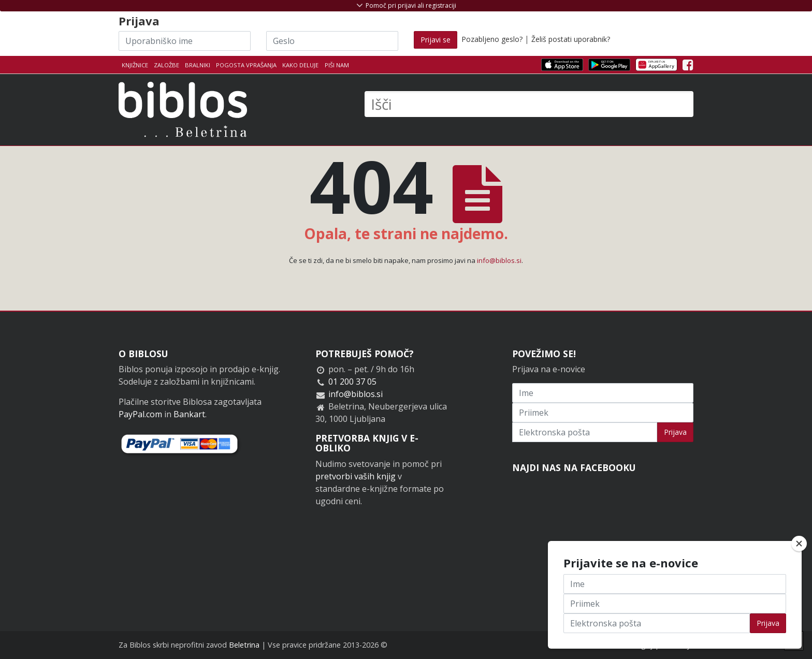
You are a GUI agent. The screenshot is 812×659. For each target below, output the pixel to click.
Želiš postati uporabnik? (571, 39)
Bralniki (198, 65)
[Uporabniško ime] (185, 41)
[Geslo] (332, 41)
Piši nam (337, 65)
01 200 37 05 (352, 382)
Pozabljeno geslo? (492, 39)
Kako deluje (300, 65)
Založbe (166, 65)
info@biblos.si (499, 260)
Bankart (189, 414)
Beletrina (244, 645)
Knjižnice (135, 65)
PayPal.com (140, 414)
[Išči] (529, 104)
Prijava (675, 432)
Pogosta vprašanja (246, 65)
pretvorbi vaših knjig (356, 476)
